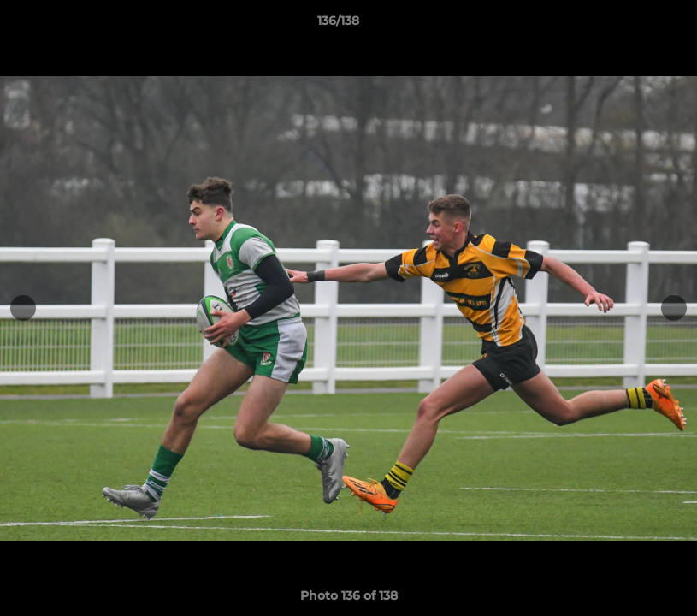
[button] (625, 25)
